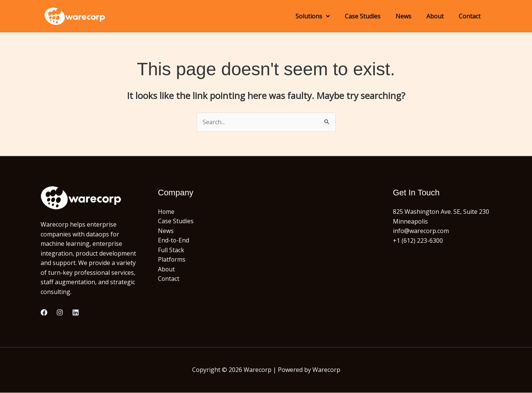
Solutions (313, 16)
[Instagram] (60, 313)
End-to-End (174, 241)
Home (166, 212)
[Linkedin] (76, 313)
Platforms (172, 260)
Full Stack (171, 250)
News (403, 16)
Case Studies (363, 16)
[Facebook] (44, 313)
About (435, 16)
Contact (470, 16)
